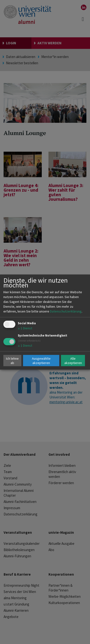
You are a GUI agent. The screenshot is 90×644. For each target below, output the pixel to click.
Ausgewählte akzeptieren (41, 361)
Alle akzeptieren (73, 361)
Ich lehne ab (12, 361)
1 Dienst (25, 328)
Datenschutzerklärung (66, 311)
